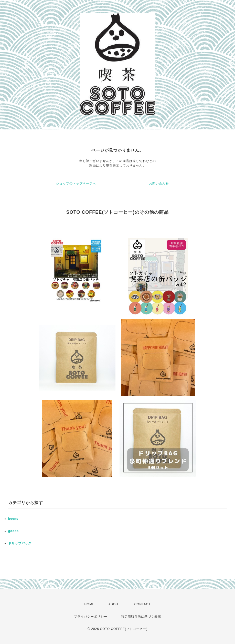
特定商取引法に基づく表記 (141, 617)
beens (13, 519)
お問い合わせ (159, 183)
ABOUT (114, 604)
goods (13, 531)
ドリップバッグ (20, 543)
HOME (89, 604)
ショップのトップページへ (76, 183)
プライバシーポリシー (91, 617)
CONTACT (142, 604)
